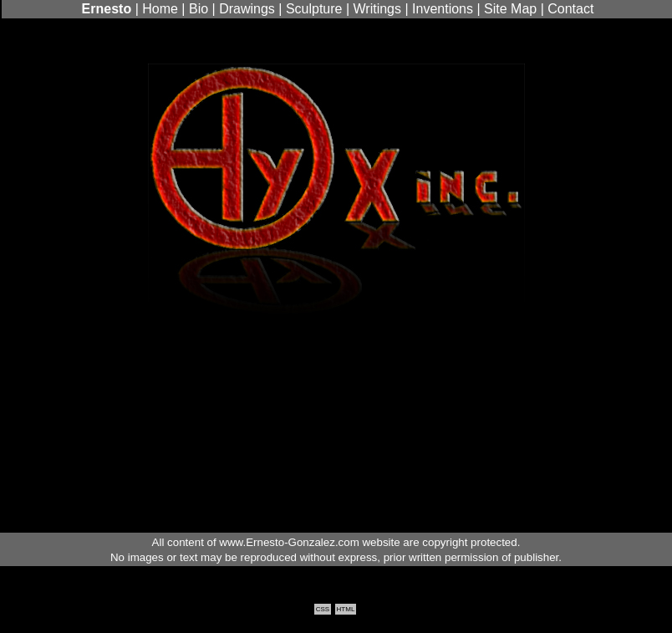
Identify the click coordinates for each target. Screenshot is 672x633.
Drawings (247, 9)
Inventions (443, 9)
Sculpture (314, 9)
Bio (199, 9)
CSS (323, 609)
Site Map (510, 9)
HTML (346, 609)
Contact (570, 9)
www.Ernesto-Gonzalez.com (289, 542)
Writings (378, 9)
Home (160, 9)
